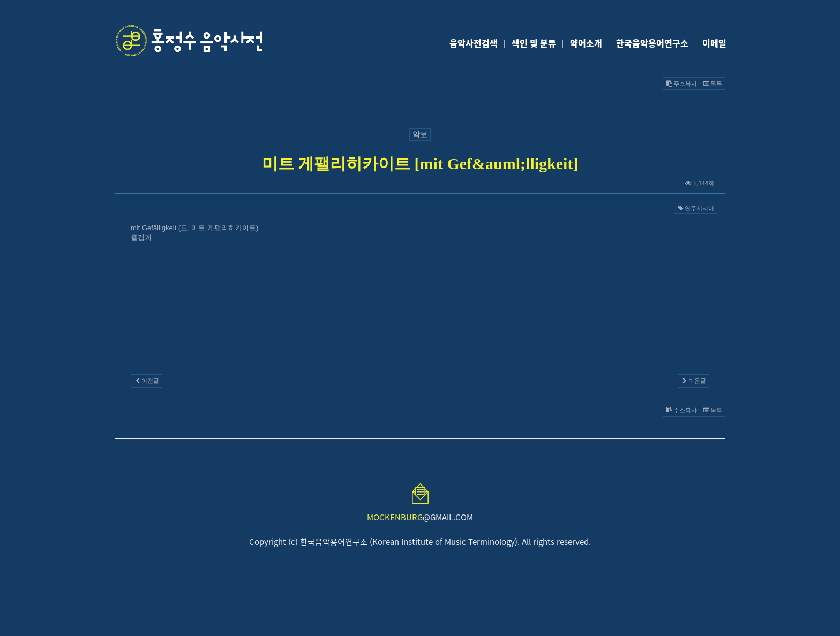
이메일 (714, 43)
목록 (712, 84)
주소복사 (681, 84)
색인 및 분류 (534, 43)
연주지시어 (696, 208)
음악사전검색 (474, 43)
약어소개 (586, 43)
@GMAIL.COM (420, 517)
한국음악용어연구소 (652, 43)
